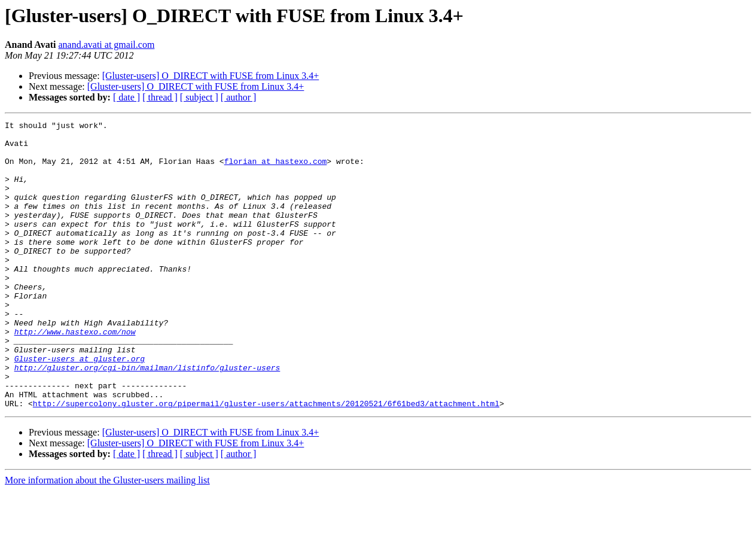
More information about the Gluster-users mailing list (107, 538)
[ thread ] (160, 97)
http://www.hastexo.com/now (75, 375)
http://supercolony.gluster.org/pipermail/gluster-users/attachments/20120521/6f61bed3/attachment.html (266, 461)
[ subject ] (199, 97)
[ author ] (239, 97)
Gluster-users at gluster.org (80, 407)
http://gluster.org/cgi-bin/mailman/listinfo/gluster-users (147, 418)
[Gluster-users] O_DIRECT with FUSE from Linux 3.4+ (211, 76)
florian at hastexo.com (276, 170)
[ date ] (126, 97)
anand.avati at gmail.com (107, 45)
